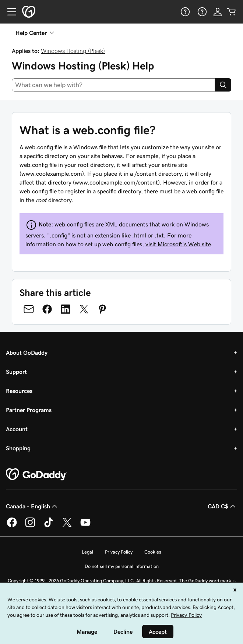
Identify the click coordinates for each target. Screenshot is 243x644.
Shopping (18, 448)
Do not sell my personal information (122, 566)
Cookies (153, 552)
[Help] (184, 12)
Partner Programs (29, 410)
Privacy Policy (119, 552)
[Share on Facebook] (47, 309)
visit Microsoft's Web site (178, 244)
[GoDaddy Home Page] (36, 475)
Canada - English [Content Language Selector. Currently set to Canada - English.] (32, 506)
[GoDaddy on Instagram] (30, 526)
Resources (19, 391)
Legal (87, 552)
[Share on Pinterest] (102, 309)
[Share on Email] (29, 309)
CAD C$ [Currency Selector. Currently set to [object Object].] (222, 506)
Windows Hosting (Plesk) (73, 51)
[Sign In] (218, 12)
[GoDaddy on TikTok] (49, 526)
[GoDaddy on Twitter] (67, 526)
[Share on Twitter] (84, 309)
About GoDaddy (27, 353)
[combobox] (113, 85)
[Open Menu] (9, 12)
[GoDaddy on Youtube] (85, 526)
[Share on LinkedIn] (66, 309)
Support (16, 372)
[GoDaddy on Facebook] (12, 526)
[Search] (223, 85)
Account (17, 429)
